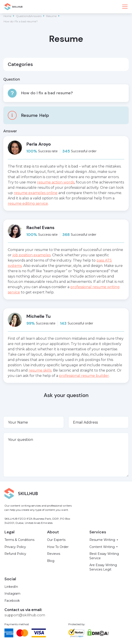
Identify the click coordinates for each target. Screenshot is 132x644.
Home (7, 16)
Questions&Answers (29, 16)
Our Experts (56, 540)
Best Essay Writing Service (104, 556)
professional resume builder (84, 376)
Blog (51, 561)
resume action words (56, 182)
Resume (51, 16)
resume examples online (36, 193)
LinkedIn (11, 587)
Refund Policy (15, 554)
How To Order (58, 547)
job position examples (32, 255)
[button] (125, 7)
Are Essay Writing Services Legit (103, 567)
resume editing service (28, 203)
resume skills (40, 370)
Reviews (54, 554)
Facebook (12, 601)
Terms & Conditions (19, 540)
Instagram (12, 594)
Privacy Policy (15, 547)
